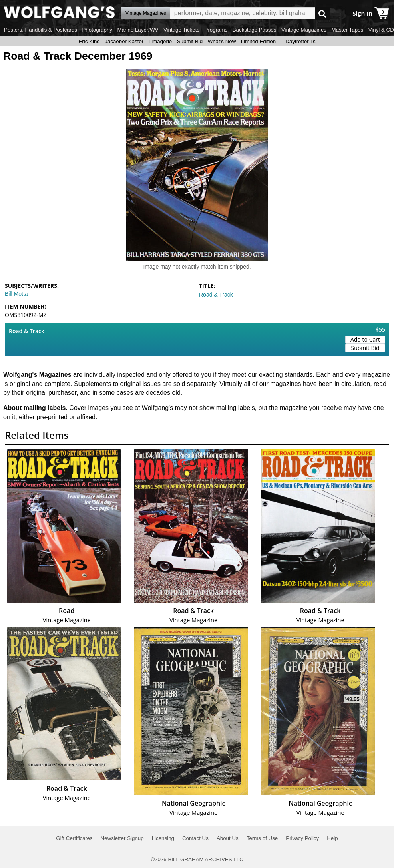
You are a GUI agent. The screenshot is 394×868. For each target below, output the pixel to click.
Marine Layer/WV (138, 30)
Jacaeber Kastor (124, 41)
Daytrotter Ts (300, 41)
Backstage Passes (255, 30)
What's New (222, 41)
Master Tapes (347, 30)
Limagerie (160, 41)
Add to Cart (365, 339)
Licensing (163, 838)
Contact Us (195, 838)
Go (322, 13)
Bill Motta (16, 294)
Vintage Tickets (181, 30)
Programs (216, 30)
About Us (228, 838)
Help (332, 838)
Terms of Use (262, 838)
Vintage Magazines (304, 30)
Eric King (89, 41)
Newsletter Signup (122, 838)
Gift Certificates (74, 838)
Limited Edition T (261, 41)
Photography (97, 30)
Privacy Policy (302, 838)
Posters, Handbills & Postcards (41, 30)
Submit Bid (190, 41)
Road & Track (216, 295)
